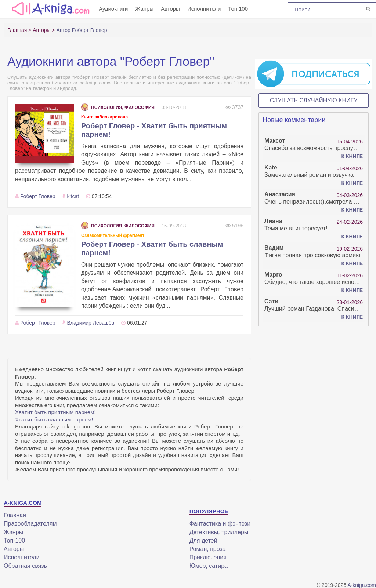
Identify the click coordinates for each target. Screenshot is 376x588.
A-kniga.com (362, 585)
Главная (15, 515)
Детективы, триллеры (219, 532)
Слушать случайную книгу (314, 100)
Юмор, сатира (209, 566)
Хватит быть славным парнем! (54, 419)
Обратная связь (25, 566)
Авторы (170, 9)
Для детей (203, 540)
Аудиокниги (113, 9)
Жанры (144, 9)
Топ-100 (14, 540)
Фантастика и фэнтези (220, 524)
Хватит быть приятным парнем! (55, 412)
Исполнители (204, 9)
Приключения (208, 557)
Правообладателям (30, 524)
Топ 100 (238, 9)
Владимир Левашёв (91, 323)
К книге (352, 156)
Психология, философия (118, 107)
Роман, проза (208, 549)
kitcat (73, 196)
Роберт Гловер (38, 196)
